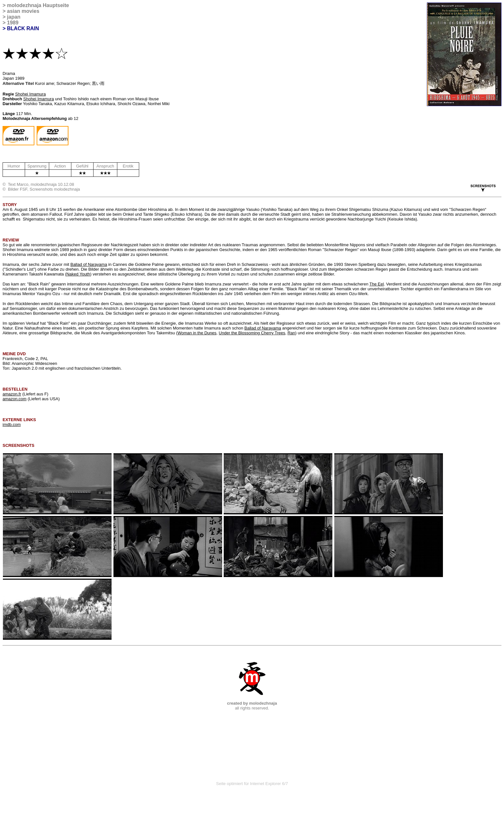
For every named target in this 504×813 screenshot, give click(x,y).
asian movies (23, 11)
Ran (291, 333)
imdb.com (12, 425)
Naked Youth (78, 274)
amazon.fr (12, 394)
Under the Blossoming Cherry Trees (252, 333)
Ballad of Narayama (89, 264)
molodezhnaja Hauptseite (38, 5)
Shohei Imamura (30, 94)
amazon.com (14, 399)
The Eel (377, 284)
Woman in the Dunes (197, 333)
